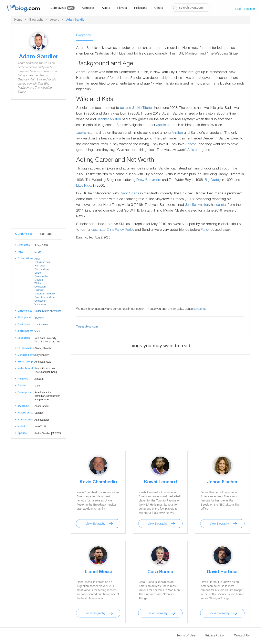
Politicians (141, 8)
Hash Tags (45, 234)
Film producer (42, 269)
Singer (38, 273)
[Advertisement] (39, 167)
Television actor (43, 262)
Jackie (161, 125)
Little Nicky (84, 186)
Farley (130, 230)
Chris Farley (115, 230)
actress (126, 108)
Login (239, 9)
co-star (221, 205)
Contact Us (242, 636)
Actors (106, 8)
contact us (200, 309)
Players (122, 8)
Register (250, 9)
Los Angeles (41, 324)
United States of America (48, 311)
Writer (38, 283)
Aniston (177, 133)
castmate (98, 230)
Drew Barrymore (149, 180)
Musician (39, 280)
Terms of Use (186, 636)
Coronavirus (63, 8)
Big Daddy (213, 180)
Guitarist (39, 290)
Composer (40, 301)
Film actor (40, 266)
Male (37, 386)
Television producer (45, 294)
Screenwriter (41, 276)
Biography (36, 20)
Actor (37, 259)
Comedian (40, 287)
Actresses (88, 8)
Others (159, 8)
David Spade (129, 194)
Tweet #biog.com (87, 326)
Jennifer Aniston (109, 120)
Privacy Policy (215, 636)
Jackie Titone (142, 108)
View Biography (95, 524)
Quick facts (24, 234)
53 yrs (38, 252)
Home (18, 20)
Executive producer (45, 297)
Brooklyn (39, 318)
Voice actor (40, 304)
